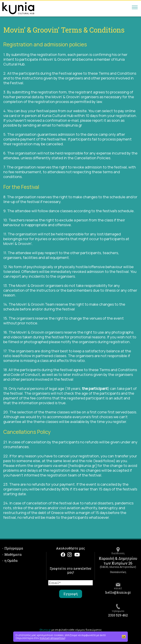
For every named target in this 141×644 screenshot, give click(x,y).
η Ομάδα (11, 561)
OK (124, 637)
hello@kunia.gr (118, 592)
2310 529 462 (118, 615)
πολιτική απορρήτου (52, 638)
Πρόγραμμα (14, 548)
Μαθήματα (13, 554)
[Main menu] (135, 8)
